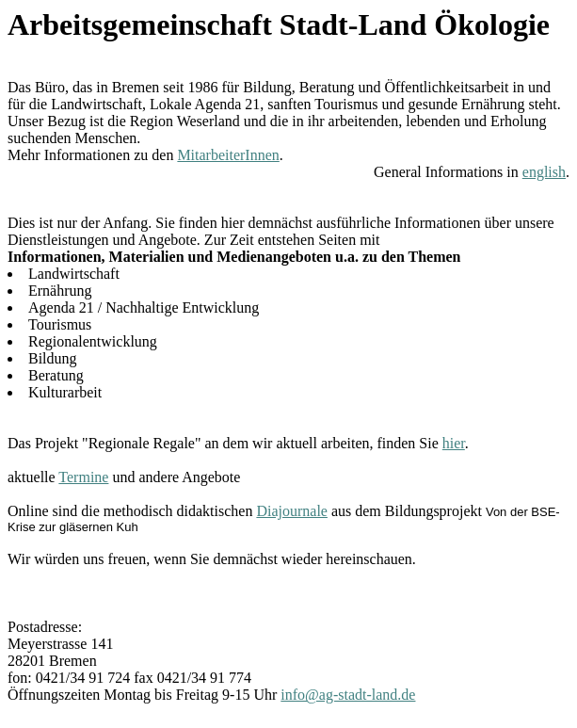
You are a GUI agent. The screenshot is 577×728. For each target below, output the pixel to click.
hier (454, 443)
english (544, 172)
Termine (83, 477)
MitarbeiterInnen (228, 155)
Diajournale (292, 511)
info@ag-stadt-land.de (348, 695)
